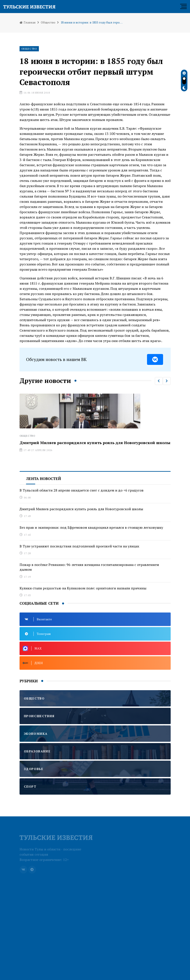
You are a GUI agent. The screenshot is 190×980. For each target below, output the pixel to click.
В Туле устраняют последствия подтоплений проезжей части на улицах (79, 546)
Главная (28, 22)
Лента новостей (44, 479)
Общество (48, 22)
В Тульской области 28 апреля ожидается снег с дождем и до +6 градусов (82, 490)
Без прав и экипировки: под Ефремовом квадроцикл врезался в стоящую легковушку (91, 527)
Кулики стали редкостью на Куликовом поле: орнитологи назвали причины (83, 588)
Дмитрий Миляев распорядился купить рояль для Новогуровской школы (95, 443)
